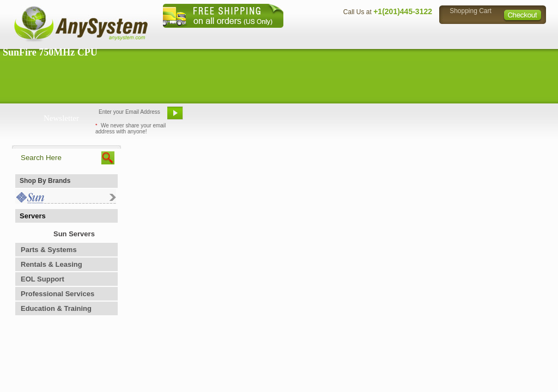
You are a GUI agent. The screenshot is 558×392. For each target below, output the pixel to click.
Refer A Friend (273, 117)
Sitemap (523, 36)
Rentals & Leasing (51, 264)
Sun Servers (74, 234)
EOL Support (43, 279)
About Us (309, 36)
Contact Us (359, 36)
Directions (412, 36)
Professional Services (57, 294)
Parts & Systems (49, 250)
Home (265, 36)
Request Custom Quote (492, 117)
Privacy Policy (470, 36)
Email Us (214, 117)
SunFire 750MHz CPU (50, 52)
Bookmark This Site (344, 117)
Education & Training (56, 308)
